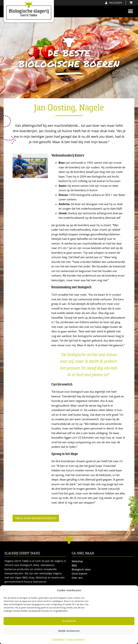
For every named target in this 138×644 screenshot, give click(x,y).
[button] (130, 11)
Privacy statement (75, 639)
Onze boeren (80, 574)
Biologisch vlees (81, 569)
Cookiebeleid (58, 639)
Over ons (77, 578)
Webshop (77, 561)
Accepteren (69, 621)
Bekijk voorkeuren (69, 631)
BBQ (74, 566)
